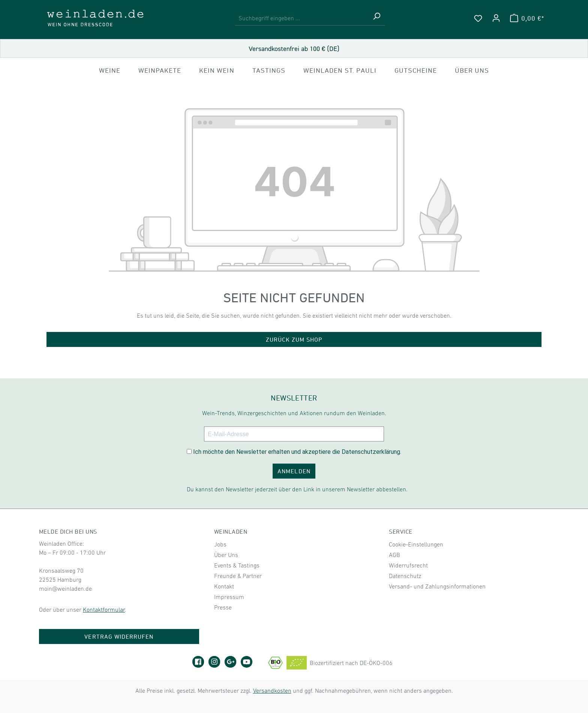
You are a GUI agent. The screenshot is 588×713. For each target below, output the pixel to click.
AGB (394, 555)
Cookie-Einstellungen (416, 544)
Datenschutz (405, 576)
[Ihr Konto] (496, 18)
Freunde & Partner (238, 576)
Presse (223, 607)
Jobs (220, 544)
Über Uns (226, 555)
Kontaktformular (104, 609)
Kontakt (224, 586)
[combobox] (302, 18)
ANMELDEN (294, 471)
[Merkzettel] (478, 18)
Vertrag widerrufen (119, 636)
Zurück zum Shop (294, 339)
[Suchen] (376, 18)
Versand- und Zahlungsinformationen (437, 586)
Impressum (229, 597)
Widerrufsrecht (408, 565)
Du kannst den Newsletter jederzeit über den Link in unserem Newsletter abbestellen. (297, 489)
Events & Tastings (237, 565)
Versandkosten (272, 690)
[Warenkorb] (527, 18)
